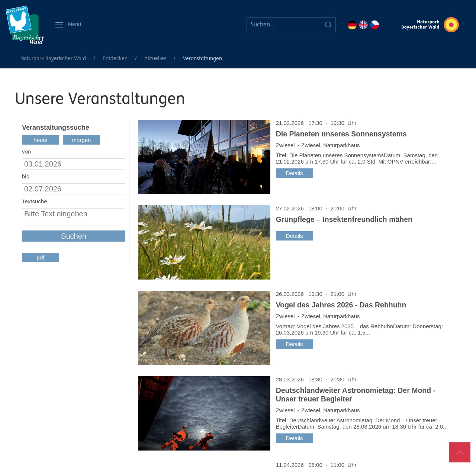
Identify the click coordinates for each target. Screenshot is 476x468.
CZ (374, 25)
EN (363, 25)
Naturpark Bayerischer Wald (53, 59)
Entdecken (115, 59)
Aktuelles (155, 59)
